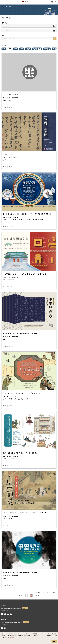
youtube (8, 614)
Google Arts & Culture (11, 614)
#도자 (16, 49)
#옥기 (22, 49)
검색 (55, 38)
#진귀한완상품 (37, 49)
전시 (6, 7)
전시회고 (11, 7)
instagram (5, 614)
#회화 (10, 49)
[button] (52, 2)
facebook (2, 614)
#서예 (4, 49)
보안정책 (12, 638)
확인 (54, 641)
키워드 (3, 35)
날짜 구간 (4, 23)
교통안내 (24, 608)
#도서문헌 (47, 49)
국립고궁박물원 (27, 2)
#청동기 (28, 49)
